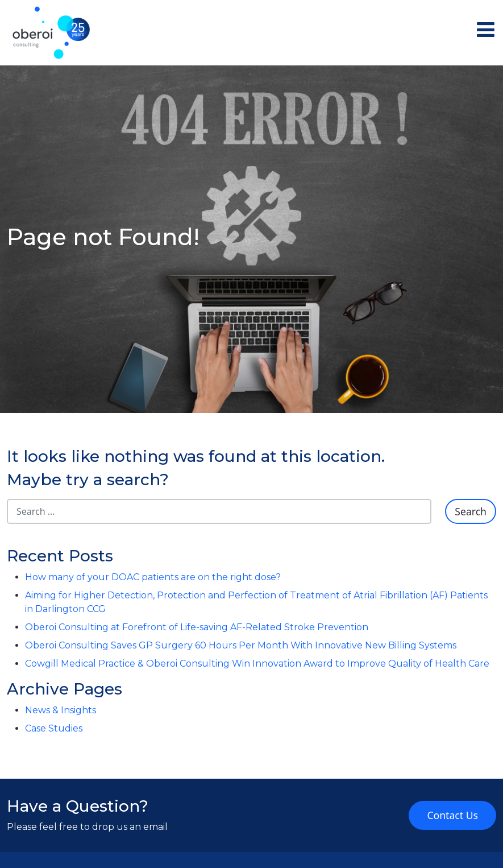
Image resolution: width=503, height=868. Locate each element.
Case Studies (54, 728)
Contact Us (452, 815)
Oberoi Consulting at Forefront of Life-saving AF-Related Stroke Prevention (197, 627)
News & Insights (61, 710)
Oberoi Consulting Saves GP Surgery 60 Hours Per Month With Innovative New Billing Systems (241, 645)
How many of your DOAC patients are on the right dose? (153, 577)
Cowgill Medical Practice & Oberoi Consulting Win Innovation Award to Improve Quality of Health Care (257, 664)
